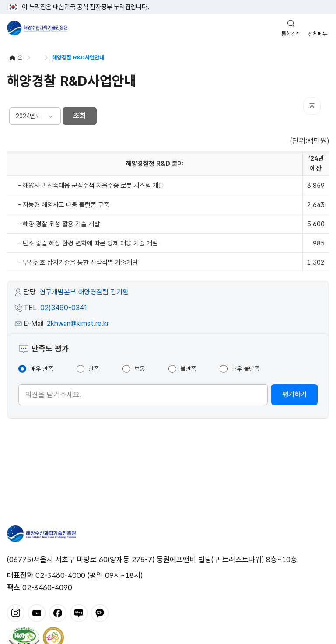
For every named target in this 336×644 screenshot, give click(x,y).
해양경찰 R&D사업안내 (78, 58)
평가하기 (294, 394)
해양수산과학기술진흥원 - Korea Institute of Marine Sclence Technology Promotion (37, 28)
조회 (80, 116)
